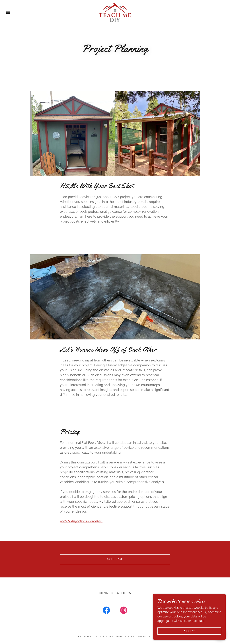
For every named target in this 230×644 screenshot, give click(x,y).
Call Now (115, 559)
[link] (115, 12)
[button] (12, 12)
